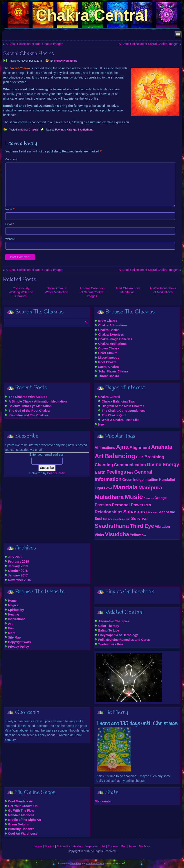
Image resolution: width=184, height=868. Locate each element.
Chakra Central (92, 15)
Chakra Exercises (111, 335)
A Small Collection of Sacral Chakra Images (148, 44)
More (12, 633)
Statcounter (103, 802)
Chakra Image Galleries (115, 339)
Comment (11, 160)
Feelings (60, 130)
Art (10, 624)
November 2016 (20, 580)
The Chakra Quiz (114, 415)
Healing (14, 615)
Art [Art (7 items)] (99, 457)
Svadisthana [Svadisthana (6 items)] (112, 526)
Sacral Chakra (29, 130)
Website (10, 239)
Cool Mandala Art (21, 802)
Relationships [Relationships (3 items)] (108, 512)
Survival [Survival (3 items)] (139, 519)
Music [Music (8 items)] (134, 497)
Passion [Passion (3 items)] (103, 505)
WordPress (76, 864)
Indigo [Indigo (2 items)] (138, 480)
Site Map (14, 638)
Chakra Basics (109, 330)
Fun (11, 628)
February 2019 (19, 562)
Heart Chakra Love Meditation (128, 290)
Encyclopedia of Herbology (118, 635)
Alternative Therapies (114, 621)
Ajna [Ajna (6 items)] (122, 447)
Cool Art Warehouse (23, 834)
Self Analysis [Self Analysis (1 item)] (110, 519)
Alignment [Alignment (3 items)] (140, 448)
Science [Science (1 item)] (152, 513)
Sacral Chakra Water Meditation (56, 290)
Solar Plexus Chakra (113, 372)
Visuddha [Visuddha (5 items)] (117, 535)
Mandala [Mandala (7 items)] (125, 488)
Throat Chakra (109, 376)
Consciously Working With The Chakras (21, 292)
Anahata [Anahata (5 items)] (162, 447)
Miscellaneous (109, 358)
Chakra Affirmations (113, 326)
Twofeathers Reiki (111, 644)
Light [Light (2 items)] (99, 488)
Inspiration (92, 847)
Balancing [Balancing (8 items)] (120, 456)
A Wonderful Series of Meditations (163, 290)
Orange (72, 130)
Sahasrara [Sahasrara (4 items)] (135, 512)
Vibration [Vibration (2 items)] (162, 527)
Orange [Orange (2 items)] (161, 498)
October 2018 (18, 571)
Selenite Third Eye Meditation (30, 406)
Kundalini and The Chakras (29, 415)
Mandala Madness (21, 815)
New (101, 425)
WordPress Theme (95, 864)
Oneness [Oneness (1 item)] (149, 498)
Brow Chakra (108, 321)
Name (10, 209)
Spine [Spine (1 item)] (122, 519)
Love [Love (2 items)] (108, 488)
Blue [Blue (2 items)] (140, 457)
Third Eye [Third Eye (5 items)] (142, 526)
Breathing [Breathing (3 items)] (154, 457)
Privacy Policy (19, 647)
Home (12, 601)
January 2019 (18, 566)
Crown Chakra (109, 349)
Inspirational (17, 619)
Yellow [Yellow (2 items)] (135, 535)
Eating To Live (109, 631)
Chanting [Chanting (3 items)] (104, 465)
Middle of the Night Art (25, 820)
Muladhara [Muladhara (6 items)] (109, 498)
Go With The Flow (21, 811)
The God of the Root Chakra (29, 411)
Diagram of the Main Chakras (123, 406)
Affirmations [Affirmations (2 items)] (105, 448)
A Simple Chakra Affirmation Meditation (38, 402)
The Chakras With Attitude (28, 397)
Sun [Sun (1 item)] (128, 519)
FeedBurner (56, 473)
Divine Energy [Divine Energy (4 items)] (163, 465)
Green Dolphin (19, 825)
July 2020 (15, 557)
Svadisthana (86, 130)
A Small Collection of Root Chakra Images (34, 44)
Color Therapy (109, 626)
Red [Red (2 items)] (148, 505)
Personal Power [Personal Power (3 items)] (128, 505)
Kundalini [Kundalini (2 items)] (167, 480)
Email (10, 224)
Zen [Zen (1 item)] (144, 535)
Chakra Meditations (112, 344)
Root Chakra (107, 362)
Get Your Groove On (23, 806)
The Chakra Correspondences (124, 411)
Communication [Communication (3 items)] (130, 465)
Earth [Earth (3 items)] (100, 472)
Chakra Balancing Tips (118, 402)
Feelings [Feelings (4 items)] (116, 472)
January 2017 (18, 576)
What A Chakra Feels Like (121, 420)
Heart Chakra (108, 353)
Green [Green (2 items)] (127, 480)
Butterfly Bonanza (21, 829)
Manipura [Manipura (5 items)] (150, 488)
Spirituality (16, 610)
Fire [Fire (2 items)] (130, 473)
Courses (113, 847)
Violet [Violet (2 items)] (99, 535)
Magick (13, 605)
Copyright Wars (20, 642)
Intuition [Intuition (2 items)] (151, 480)
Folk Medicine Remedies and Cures (124, 640)
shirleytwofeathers (66, 61)
